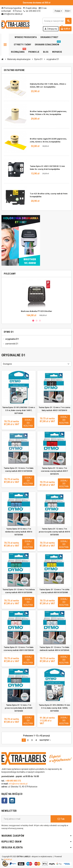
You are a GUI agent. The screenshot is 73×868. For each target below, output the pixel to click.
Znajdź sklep (30, 8)
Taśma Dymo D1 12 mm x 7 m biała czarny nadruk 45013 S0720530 (19, 470)
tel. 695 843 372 (32, 11)
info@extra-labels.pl (12, 14)
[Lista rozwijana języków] (58, 11)
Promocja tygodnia (11, 8)
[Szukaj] (57, 21)
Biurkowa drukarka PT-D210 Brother (37, 311)
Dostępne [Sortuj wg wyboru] (7, 364)
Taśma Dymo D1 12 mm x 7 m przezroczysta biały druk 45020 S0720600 (19, 708)
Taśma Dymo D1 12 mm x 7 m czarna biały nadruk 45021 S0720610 (54, 409)
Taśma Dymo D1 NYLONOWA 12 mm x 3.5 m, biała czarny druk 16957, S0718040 (19, 410)
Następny (45, 740)
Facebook (4, 801)
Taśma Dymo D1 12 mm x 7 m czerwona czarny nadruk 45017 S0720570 (54, 471)
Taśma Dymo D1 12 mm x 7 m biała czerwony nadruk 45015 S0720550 (19, 649)
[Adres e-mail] (26, 819)
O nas (43, 8)
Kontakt (6, 11)
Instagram (12, 801)
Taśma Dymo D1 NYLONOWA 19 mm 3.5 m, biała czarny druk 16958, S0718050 (54, 708)
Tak (61, 819)
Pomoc (17, 11)
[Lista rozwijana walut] (68, 11)
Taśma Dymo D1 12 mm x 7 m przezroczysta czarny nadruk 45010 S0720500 (54, 532)
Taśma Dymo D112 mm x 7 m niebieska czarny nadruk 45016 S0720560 (19, 532)
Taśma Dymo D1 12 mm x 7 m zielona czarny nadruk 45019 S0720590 (19, 591)
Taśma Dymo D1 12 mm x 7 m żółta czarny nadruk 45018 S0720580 (54, 591)
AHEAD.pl (8, 859)
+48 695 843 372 (13, 781)
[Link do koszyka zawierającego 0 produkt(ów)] (65, 29)
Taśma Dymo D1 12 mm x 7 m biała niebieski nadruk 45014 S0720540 (54, 649)
